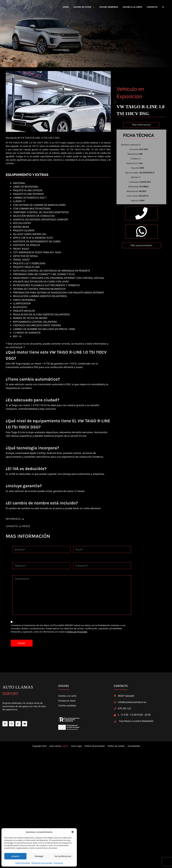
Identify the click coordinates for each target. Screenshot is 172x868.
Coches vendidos (67, 704)
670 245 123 (124, 706)
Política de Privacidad (77, 630)
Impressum (58, 863)
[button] (73, 832)
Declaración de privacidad (42, 863)
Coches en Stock (85, 7)
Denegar (39, 856)
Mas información (141, 125)
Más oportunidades (141, 259)
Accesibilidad (134, 744)
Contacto (152, 7)
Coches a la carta (132, 7)
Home (66, 7)
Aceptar (15, 856)
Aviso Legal (77, 744)
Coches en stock (67, 699)
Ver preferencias (63, 856)
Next (115, 100)
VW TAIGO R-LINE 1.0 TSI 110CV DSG (40, 136)
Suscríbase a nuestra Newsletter (136, 719)
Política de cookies (23, 863)
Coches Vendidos (109, 7)
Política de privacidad (95, 744)
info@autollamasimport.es (132, 700)
